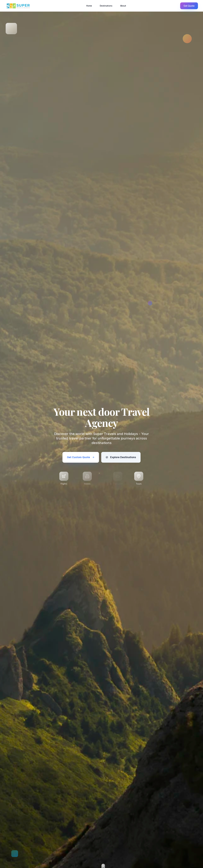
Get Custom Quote (81, 457)
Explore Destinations (121, 457)
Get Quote (189, 6)
